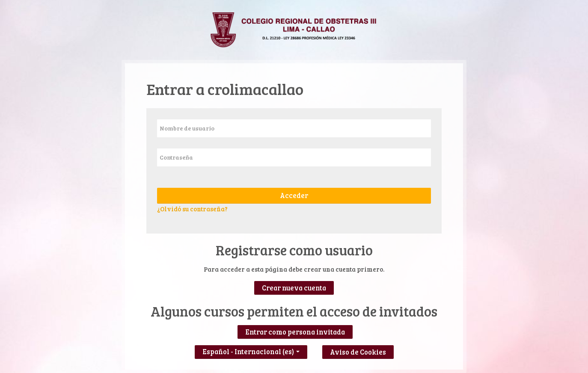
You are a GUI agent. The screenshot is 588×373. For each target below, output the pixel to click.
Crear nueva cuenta (294, 288)
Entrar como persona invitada (295, 332)
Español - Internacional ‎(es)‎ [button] (251, 350)
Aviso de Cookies (358, 352)
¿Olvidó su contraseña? (192, 209)
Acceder (294, 195)
